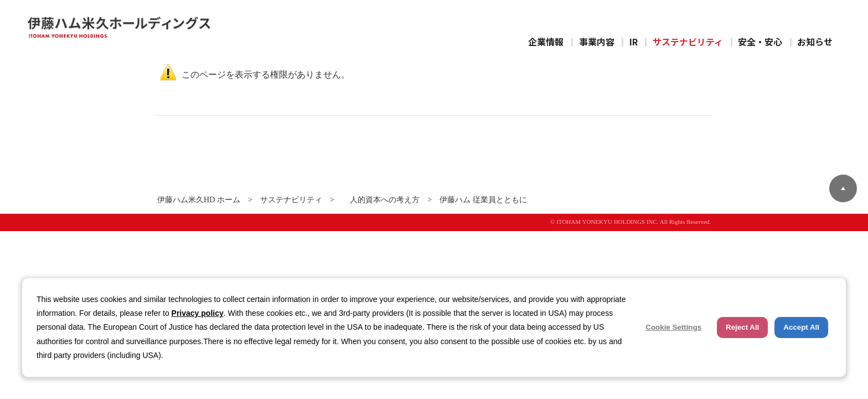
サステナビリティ (688, 42)
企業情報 (546, 42)
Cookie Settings (673, 327)
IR (634, 42)
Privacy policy (198, 313)
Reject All (742, 327)
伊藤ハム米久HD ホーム (199, 199)
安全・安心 (760, 42)
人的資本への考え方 (381, 199)
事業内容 (597, 42)
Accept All (801, 327)
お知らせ (815, 42)
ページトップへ (843, 188)
